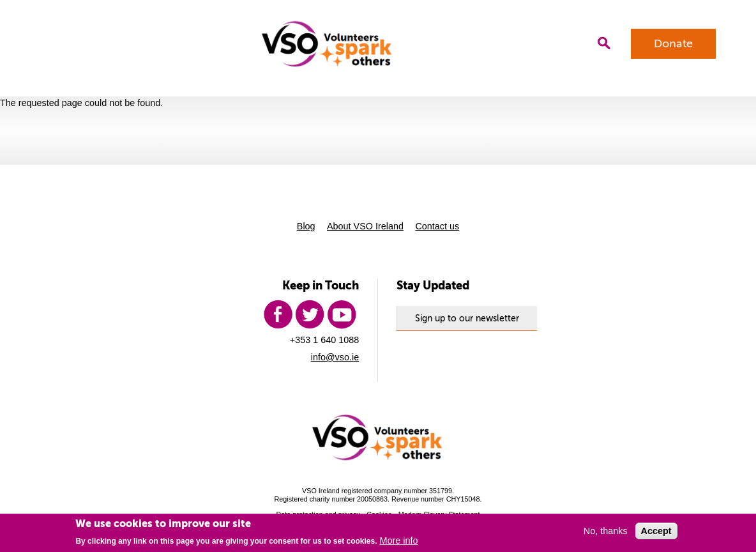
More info (399, 540)
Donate (673, 43)
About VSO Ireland (365, 226)
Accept (656, 531)
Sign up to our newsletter (467, 318)
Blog (306, 226)
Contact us (437, 226)
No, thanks (606, 531)
